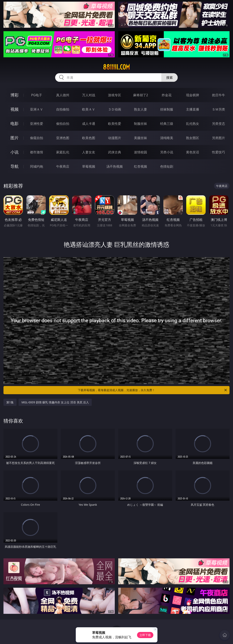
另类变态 (219, 124)
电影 (14, 123)
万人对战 (89, 95)
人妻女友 (89, 152)
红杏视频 (140, 166)
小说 (14, 152)
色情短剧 (167, 166)
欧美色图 (89, 138)
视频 (14, 109)
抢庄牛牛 (219, 95)
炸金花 (167, 95)
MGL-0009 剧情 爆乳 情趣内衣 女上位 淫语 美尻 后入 (55, 402)
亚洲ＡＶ (37, 109)
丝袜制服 (167, 109)
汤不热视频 (115, 166)
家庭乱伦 (63, 152)
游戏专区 (115, 95)
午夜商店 (63, 166)
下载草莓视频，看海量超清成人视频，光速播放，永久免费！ (153, 390)
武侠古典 (115, 152)
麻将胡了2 (141, 95)
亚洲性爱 (37, 124)
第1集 (10, 402)
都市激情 (37, 152)
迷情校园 (140, 152)
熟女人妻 (140, 109)
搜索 (169, 77)
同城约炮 (37, 166)
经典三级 (167, 124)
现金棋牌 (193, 95)
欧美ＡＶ (89, 109)
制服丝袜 (140, 124)
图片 (14, 138)
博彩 (14, 95)
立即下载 (145, 635)
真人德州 (63, 95)
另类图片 (219, 138)
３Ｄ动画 (115, 109)
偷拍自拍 (63, 124)
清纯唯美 (167, 138)
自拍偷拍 (63, 109)
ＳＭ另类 (219, 109)
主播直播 (193, 109)
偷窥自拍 (37, 138)
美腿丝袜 (140, 138)
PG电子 (37, 95)
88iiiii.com (116, 67)
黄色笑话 (193, 152)
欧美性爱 (115, 124)
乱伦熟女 (193, 124)
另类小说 (167, 152)
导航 (14, 166)
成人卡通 (89, 124)
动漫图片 (115, 138)
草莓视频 (89, 166)
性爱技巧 (219, 152)
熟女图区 (193, 138)
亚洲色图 (63, 138)
